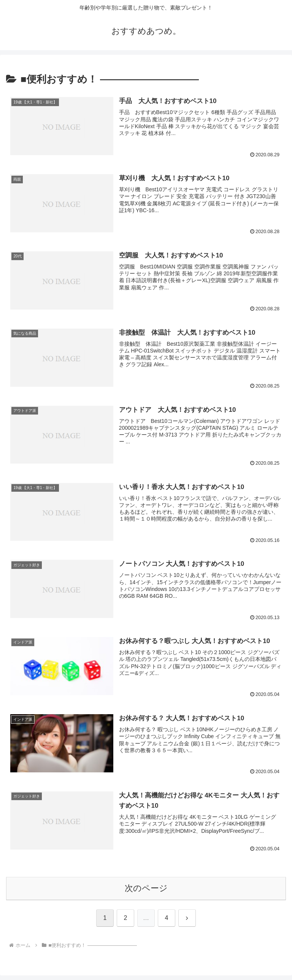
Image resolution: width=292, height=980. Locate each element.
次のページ (146, 888)
